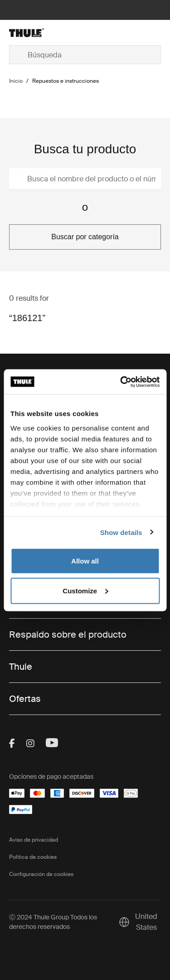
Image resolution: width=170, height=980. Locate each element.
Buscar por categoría (85, 237)
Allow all (85, 561)
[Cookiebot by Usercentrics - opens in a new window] (121, 382)
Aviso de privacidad (34, 840)
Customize (85, 590)
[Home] (33, 33)
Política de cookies (33, 857)
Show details (121, 532)
